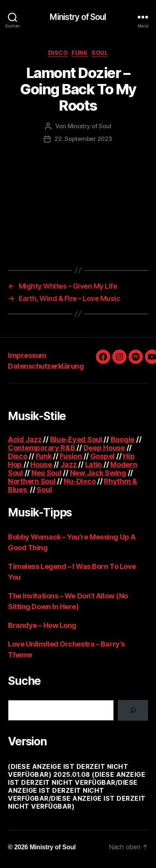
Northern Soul (32, 481)
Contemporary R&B (42, 448)
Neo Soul (47, 473)
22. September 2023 (83, 139)
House (41, 464)
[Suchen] (133, 710)
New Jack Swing (98, 473)
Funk (80, 53)
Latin (94, 464)
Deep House (104, 448)
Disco (58, 53)
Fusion (71, 456)
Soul (100, 53)
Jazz (69, 464)
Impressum (27, 355)
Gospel (102, 456)
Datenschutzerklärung (46, 366)
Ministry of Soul (78, 17)
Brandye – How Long (42, 625)
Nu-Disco (80, 481)
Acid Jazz (25, 439)
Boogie (123, 439)
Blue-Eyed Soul (76, 439)
